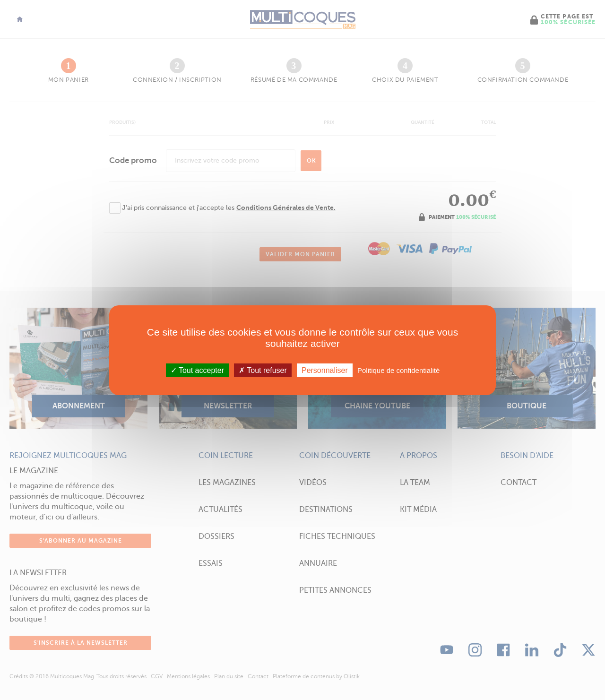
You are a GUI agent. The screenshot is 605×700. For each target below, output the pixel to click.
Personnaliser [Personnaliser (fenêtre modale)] (325, 370)
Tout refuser (263, 370)
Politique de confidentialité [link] (398, 370)
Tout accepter (197, 370)
